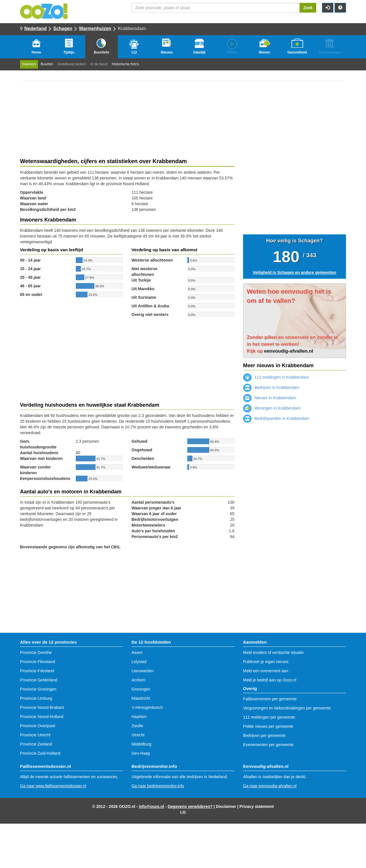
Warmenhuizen (95, 28)
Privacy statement (257, 806)
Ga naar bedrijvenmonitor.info (158, 786)
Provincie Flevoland (37, 662)
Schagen (63, 28)
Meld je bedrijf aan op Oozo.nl (270, 680)
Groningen (141, 689)
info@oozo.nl (151, 806)
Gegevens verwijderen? (190, 806)
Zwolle (137, 726)
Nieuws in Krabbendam (269, 398)
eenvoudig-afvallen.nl (289, 351)
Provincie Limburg (36, 698)
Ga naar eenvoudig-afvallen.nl (270, 786)
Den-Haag (141, 753)
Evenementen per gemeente (268, 745)
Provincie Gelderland (39, 680)
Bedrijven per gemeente (264, 735)
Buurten (47, 64)
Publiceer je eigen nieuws (266, 662)
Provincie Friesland (37, 671)
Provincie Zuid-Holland (40, 753)
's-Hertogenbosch (147, 707)
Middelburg (141, 744)
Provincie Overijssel (38, 726)
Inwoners (29, 64)
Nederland (35, 28)
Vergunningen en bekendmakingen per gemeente (287, 708)
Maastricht (141, 698)
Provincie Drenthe (36, 653)
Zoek (308, 8)
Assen (137, 653)
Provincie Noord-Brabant (42, 707)
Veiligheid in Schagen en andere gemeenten (295, 272)
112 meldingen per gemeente (269, 717)
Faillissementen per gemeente (270, 699)
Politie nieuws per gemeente (268, 726)
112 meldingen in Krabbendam (276, 377)
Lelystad (139, 662)
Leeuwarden (143, 671)
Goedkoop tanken (72, 64)
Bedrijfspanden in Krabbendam (276, 418)
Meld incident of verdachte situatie (273, 653)
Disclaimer (226, 806)
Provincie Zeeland (36, 744)
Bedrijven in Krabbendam (271, 387)
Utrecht (138, 735)
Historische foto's (126, 64)
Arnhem (139, 680)
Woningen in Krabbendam (272, 408)
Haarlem (139, 717)
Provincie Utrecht (35, 735)
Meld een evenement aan (266, 671)
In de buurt (99, 64)
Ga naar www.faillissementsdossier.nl (53, 786)
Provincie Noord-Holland (42, 717)
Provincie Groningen (38, 689)
